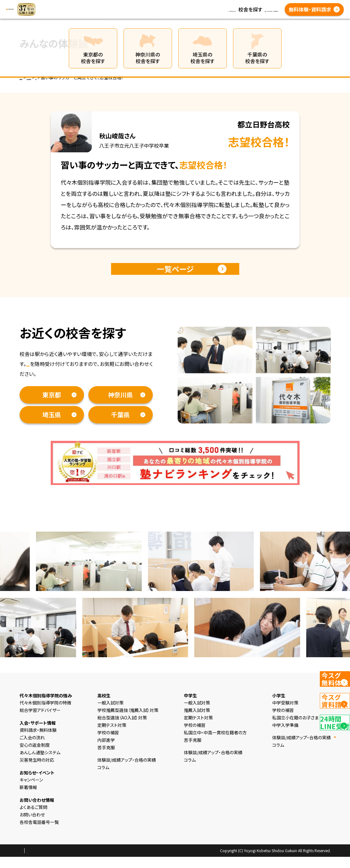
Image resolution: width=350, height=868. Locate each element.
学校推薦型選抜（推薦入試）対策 (128, 721)
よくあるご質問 (257, 9)
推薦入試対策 (197, 721)
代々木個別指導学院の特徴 (45, 714)
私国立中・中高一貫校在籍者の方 (215, 744)
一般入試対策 (110, 714)
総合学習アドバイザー (40, 721)
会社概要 (72, 862)
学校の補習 (108, 744)
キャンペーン (31, 791)
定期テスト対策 (112, 736)
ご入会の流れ (32, 749)
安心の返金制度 (35, 756)
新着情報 (136, 9)
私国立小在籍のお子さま (295, 729)
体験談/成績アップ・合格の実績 (203, 9)
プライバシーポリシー (40, 862)
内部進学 (106, 751)
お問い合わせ (32, 826)
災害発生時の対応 (37, 771)
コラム (157, 9)
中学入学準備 (285, 736)
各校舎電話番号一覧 (148, 17)
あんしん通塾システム (40, 764)
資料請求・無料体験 (48, 375)
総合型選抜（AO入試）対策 (122, 729)
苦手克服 (106, 759)
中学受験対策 (285, 714)
